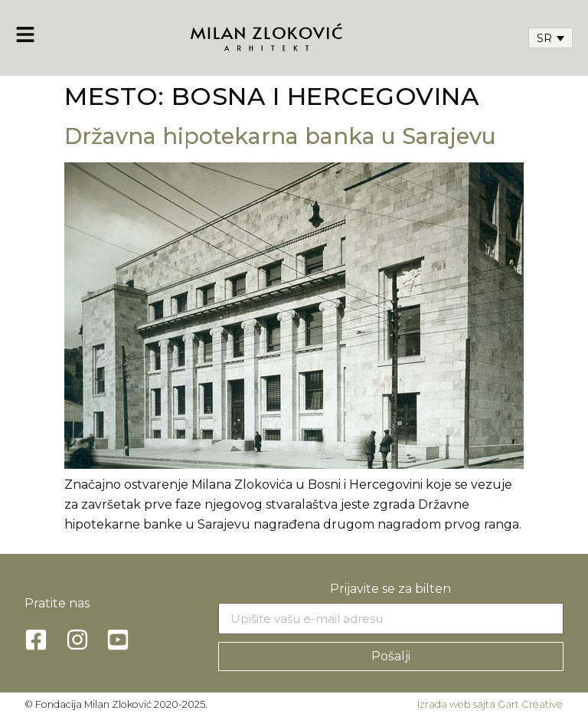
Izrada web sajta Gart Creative (490, 704)
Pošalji (391, 656)
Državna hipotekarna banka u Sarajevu (280, 136)
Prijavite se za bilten (390, 589)
